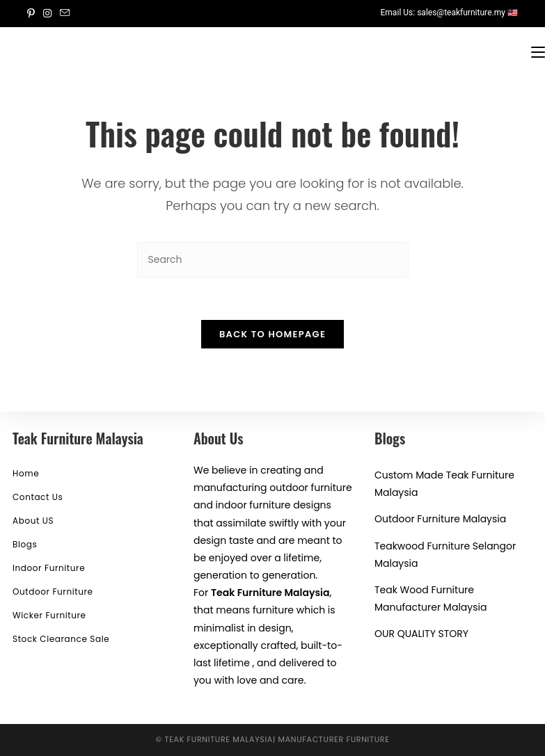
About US (33, 521)
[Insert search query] (273, 260)
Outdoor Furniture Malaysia (440, 519)
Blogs (25, 544)
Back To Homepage (272, 334)
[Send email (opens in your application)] (65, 13)
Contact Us (38, 497)
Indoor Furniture (49, 568)
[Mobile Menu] (538, 51)
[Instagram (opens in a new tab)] (47, 13)
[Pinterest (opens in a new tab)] (33, 13)
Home (26, 473)
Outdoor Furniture (53, 592)
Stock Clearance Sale (61, 639)
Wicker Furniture (49, 615)
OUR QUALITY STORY (421, 634)
